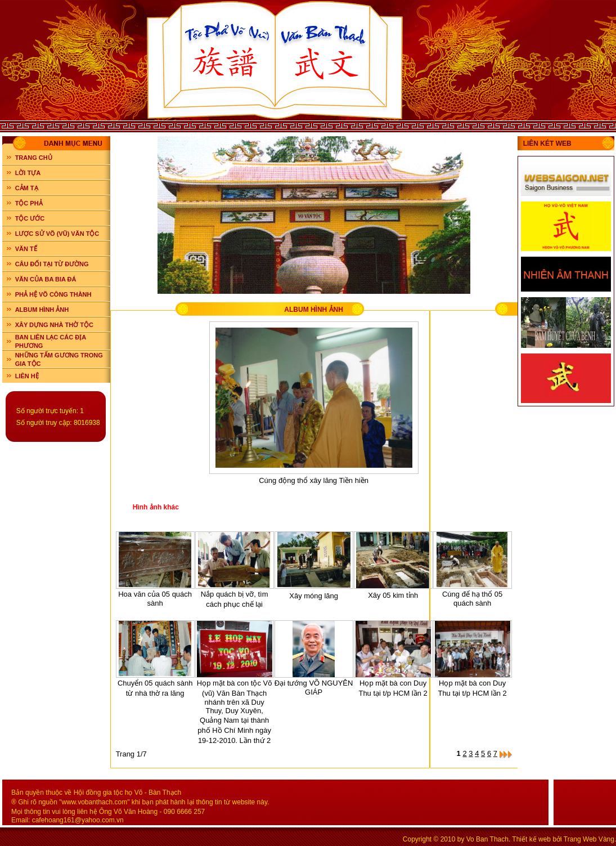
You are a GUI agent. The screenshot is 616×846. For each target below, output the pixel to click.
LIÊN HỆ (27, 376)
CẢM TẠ (27, 188)
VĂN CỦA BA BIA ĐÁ (46, 279)
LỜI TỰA (28, 173)
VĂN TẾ (26, 249)
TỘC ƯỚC (30, 218)
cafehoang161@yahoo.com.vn (78, 820)
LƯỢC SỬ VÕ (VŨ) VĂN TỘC (57, 234)
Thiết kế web (531, 839)
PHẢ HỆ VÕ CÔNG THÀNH (53, 294)
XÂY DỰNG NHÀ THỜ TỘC (54, 325)
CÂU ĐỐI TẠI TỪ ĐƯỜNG (52, 264)
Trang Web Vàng (589, 839)
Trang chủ (34, 158)
